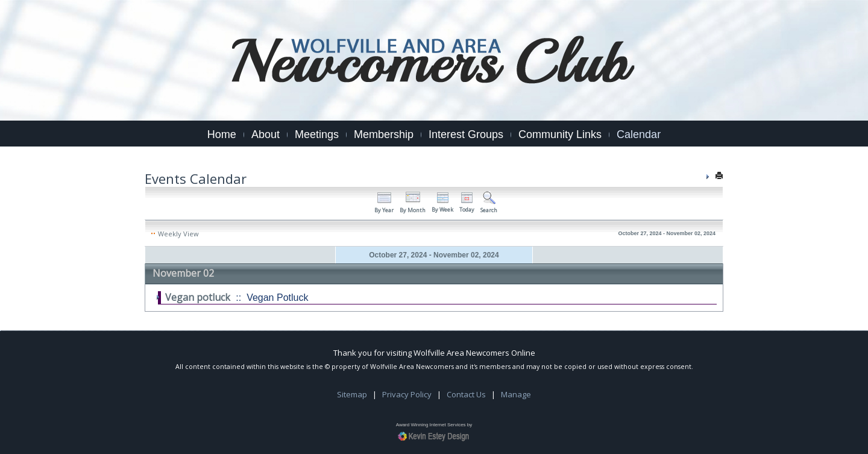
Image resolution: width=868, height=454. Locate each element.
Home (222, 134)
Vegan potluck (198, 297)
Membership (384, 134)
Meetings (317, 134)
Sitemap (352, 394)
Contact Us (466, 394)
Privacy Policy (407, 394)
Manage (516, 394)
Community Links (560, 134)
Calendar (639, 134)
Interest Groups (466, 134)
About (266, 134)
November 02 (183, 273)
